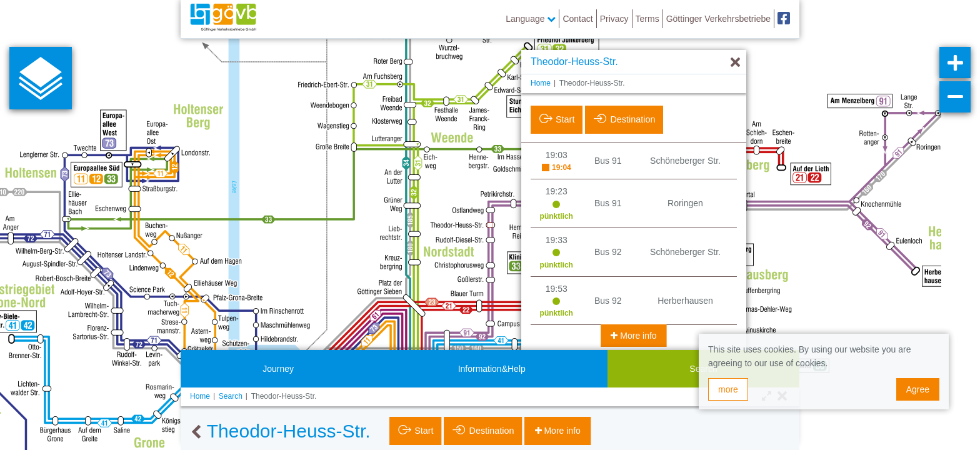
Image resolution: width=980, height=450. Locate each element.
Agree (918, 389)
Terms (647, 19)
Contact (577, 19)
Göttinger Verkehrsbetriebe (718, 19)
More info (637, 336)
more (728, 389)
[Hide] (735, 63)
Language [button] (531, 19)
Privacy (614, 19)
